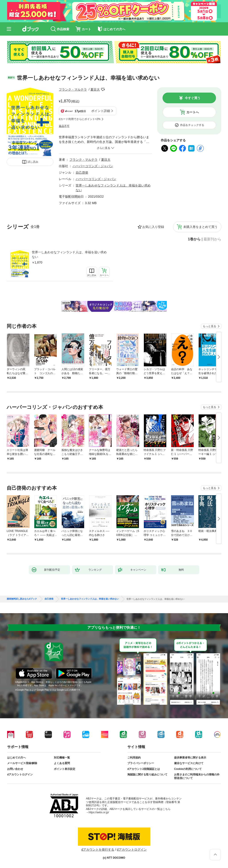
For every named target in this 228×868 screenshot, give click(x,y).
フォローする (103, 89)
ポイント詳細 (101, 111)
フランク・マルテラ (73, 89)
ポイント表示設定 (65, 769)
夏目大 (95, 89)
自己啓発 (82, 172)
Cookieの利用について (188, 769)
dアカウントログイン (20, 775)
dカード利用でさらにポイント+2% (80, 119)
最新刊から (212, 239)
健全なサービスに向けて (189, 763)
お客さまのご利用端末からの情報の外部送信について (197, 776)
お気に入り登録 (153, 227)
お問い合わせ (15, 769)
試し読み (33, 162)
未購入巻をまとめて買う (200, 227)
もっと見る (210, 326)
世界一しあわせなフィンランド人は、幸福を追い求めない (69, 255)
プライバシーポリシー (141, 763)
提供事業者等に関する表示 (190, 758)
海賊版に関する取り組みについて (147, 775)
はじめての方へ (16, 758)
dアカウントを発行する (98, 850)
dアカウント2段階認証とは (144, 769)
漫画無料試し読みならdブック (22, 599)
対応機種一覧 (62, 758)
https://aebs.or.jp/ (99, 812)
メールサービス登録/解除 (22, 763)
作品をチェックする (192, 125)
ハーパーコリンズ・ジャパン (93, 166)
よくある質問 (62, 763)
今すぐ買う (193, 98)
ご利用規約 (134, 758)
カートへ (193, 112)
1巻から (194, 239)
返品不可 (64, 126)
